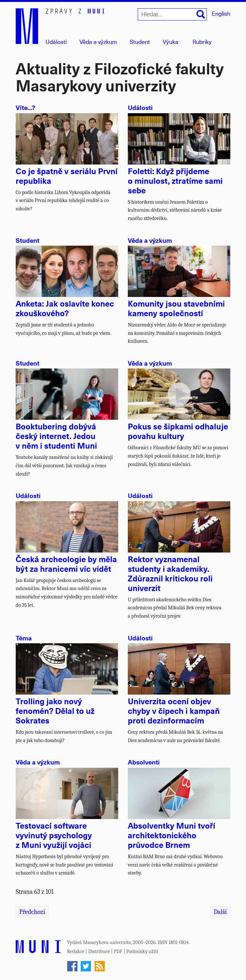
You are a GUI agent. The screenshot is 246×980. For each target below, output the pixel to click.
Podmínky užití (142, 951)
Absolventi (144, 762)
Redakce (76, 951)
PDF (118, 951)
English (221, 13)
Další (220, 912)
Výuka (171, 42)
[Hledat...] (172, 14)
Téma (24, 638)
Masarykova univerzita (107, 942)
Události (56, 42)
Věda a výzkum (150, 240)
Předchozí (32, 912)
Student (140, 42)
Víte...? (25, 107)
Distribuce (99, 951)
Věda (98, 42)
